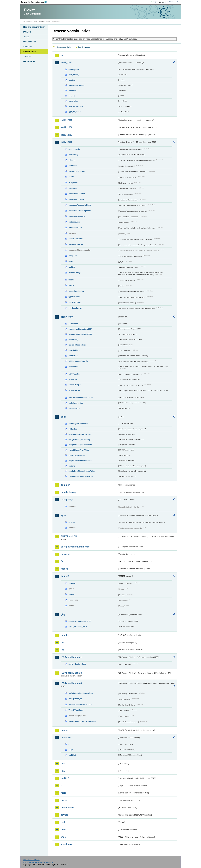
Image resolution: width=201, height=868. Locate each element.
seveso (65, 815)
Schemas (27, 47)
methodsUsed (74, 222)
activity (72, 522)
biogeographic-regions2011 (80, 334)
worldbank (66, 844)
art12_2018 (67, 120)
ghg (63, 614)
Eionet (34, 22)
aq (62, 55)
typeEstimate (74, 297)
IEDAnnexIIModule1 (71, 657)
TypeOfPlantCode (76, 710)
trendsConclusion (76, 291)
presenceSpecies (76, 244)
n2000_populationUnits (78, 361)
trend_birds (73, 101)
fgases (64, 569)
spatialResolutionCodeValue (81, 476)
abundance (73, 324)
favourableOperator (77, 171)
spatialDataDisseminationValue (82, 471)
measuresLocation (76, 199)
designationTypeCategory (79, 440)
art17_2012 (67, 135)
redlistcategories (76, 403)
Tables (26, 37)
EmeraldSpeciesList (77, 345)
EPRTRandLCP (69, 536)
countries (73, 166)
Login (155, 2)
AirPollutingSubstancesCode (81, 693)
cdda (63, 417)
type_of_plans (75, 112)
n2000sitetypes (75, 385)
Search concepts (84, 47)
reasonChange (75, 273)
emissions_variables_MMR (80, 621)
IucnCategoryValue (77, 455)
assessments (74, 149)
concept (72, 583)
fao (63, 561)
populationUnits (75, 227)
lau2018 (65, 778)
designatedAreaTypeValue (80, 434)
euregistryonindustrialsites (75, 547)
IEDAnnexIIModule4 (71, 683)
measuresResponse (77, 216)
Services (27, 57)
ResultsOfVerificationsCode (80, 704)
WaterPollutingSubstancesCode (82, 721)
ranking (72, 267)
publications (67, 807)
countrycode (74, 69)
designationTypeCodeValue (80, 445)
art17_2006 (67, 127)
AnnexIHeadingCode (77, 664)
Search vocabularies (64, 47)
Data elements (30, 42)
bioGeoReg (73, 155)
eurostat (65, 554)
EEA (35, 2)
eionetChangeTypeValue (79, 450)
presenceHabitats (76, 239)
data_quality (74, 75)
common (66, 485)
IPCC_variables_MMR (78, 627)
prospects (73, 256)
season (72, 96)
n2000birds (73, 367)
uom (63, 830)
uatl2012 (72, 755)
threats (72, 280)
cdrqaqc (72, 160)
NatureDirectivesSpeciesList (81, 398)
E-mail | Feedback (31, 860)
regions (72, 466)
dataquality (73, 340)
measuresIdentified (77, 194)
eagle (71, 750)
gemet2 (65, 576)
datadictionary (68, 492)
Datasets (27, 32)
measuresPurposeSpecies (80, 211)
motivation (73, 356)
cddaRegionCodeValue (78, 424)
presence (72, 91)
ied (62, 650)
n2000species (74, 390)
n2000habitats (74, 374)
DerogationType (75, 699)
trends (71, 285)
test (63, 822)
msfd (64, 793)
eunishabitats (74, 350)
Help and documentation (34, 27)
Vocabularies (30, 52)
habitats (72, 177)
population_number (77, 85)
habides (65, 635)
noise (64, 800)
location (72, 80)
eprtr (63, 515)
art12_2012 (67, 62)
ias (62, 642)
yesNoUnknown (75, 308)
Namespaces (29, 61)
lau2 (63, 771)
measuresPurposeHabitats (80, 205)
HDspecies (73, 183)
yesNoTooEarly (75, 302)
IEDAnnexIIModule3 (71, 673)
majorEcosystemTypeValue (80, 461)
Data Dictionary (44, 22)
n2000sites (73, 379)
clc (70, 744)
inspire (64, 730)
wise (63, 837)
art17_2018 (67, 142)
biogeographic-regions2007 (80, 329)
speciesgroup (74, 408)
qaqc (71, 261)
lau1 (63, 764)
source (71, 594)
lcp (62, 785)
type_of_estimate (76, 106)
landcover (66, 738)
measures (73, 188)
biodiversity (67, 317)
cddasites (73, 429)
